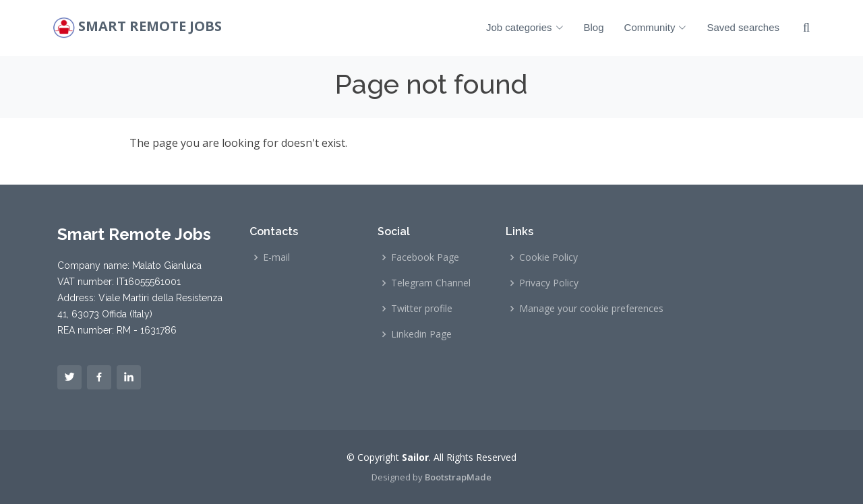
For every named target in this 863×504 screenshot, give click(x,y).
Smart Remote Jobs (150, 27)
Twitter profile (422, 309)
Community (656, 27)
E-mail (276, 257)
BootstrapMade (458, 477)
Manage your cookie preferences (591, 309)
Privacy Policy (549, 283)
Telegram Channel (431, 283)
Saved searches (743, 27)
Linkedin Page (421, 334)
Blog (594, 27)
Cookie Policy (548, 257)
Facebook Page (425, 257)
